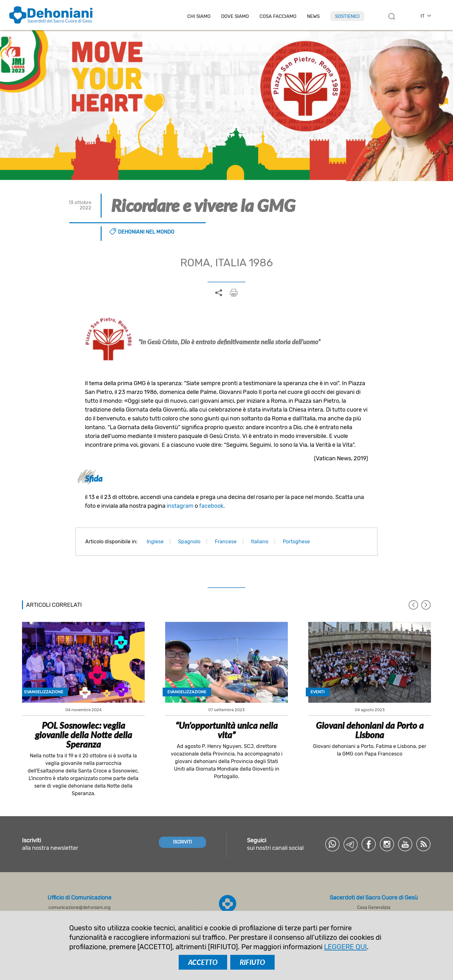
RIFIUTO (252, 962)
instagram (180, 506)
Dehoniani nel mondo (146, 232)
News (313, 17)
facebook (211, 506)
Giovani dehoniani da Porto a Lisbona (370, 730)
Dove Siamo (235, 17)
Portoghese (296, 542)
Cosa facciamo (278, 17)
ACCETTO (203, 962)
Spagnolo (189, 542)
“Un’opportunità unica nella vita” (227, 730)
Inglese (155, 542)
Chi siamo (199, 17)
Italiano (260, 542)
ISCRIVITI (182, 842)
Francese (226, 542)
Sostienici (347, 16)
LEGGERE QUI (345, 947)
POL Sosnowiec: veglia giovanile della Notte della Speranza (84, 735)
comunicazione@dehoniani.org (79, 908)
